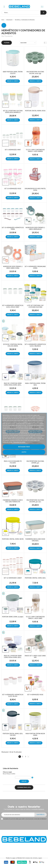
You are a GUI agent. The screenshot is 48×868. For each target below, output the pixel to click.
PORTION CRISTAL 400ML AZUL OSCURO (13, 734)
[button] (41, 7)
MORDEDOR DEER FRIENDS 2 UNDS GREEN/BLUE (35, 228)
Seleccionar (23, 43)
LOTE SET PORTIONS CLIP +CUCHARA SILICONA (35, 306)
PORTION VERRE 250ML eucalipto (13, 617)
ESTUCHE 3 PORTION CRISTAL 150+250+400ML (13, 345)
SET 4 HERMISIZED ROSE (35, 695)
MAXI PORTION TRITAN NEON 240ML (35, 734)
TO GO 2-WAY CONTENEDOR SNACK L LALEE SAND (35, 618)
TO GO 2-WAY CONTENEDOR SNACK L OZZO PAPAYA (35, 150)
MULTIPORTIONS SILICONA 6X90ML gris (35, 462)
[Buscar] (21, 13)
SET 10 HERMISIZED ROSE (13, 189)
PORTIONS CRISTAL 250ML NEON (13, 539)
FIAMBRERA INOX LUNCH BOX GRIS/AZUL (35, 540)
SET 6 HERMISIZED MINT (13, 150)
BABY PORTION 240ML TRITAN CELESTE (13, 73)
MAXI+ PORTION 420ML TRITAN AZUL (35, 384)
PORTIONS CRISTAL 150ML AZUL (35, 578)
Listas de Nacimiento (11, 768)
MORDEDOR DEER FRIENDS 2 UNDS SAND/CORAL (13, 267)
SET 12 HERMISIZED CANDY (13, 578)
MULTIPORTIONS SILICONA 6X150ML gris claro (35, 501)
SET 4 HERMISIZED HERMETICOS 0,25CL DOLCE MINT (13, 306)
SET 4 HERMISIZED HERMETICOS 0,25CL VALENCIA (35, 345)
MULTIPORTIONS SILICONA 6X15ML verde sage (35, 73)
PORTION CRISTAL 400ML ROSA (35, 111)
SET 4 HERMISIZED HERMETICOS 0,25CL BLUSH (13, 695)
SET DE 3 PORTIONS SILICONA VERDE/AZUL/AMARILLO (13, 111)
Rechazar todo (24, 447)
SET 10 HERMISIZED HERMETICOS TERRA (13, 228)
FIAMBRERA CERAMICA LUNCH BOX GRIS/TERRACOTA (13, 501)
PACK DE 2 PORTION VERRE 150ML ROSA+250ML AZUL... (13, 384)
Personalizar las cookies (19, 442)
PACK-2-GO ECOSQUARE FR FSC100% (13, 462)
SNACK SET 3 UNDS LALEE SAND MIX (35, 657)
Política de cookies (8, 442)
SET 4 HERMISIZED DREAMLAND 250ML (35, 267)
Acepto (24, 452)
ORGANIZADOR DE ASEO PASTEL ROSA (35, 189)
